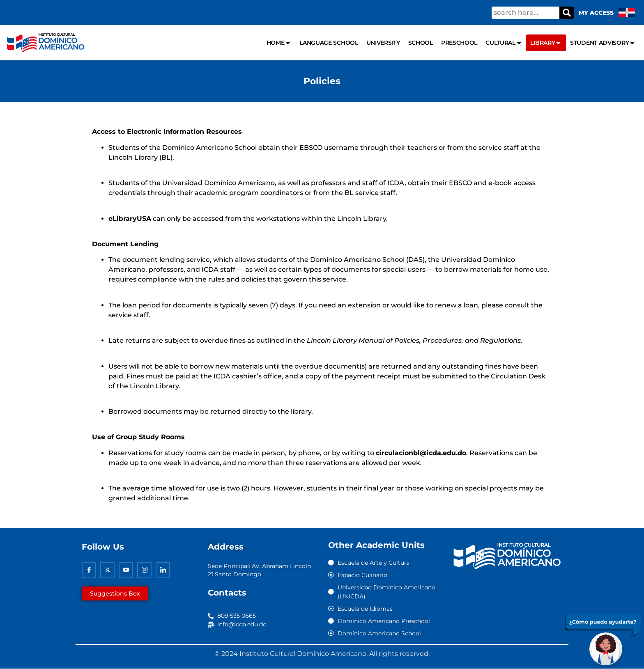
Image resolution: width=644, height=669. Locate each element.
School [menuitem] (421, 43)
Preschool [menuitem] (459, 43)
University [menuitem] (383, 43)
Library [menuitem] (546, 43)
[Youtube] (126, 570)
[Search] (567, 13)
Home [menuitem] (279, 43)
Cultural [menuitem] (504, 43)
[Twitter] (107, 570)
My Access (596, 13)
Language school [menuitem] (329, 43)
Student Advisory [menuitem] (603, 43)
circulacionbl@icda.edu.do (421, 453)
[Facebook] (89, 570)
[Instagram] (144, 570)
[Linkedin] (163, 570)
